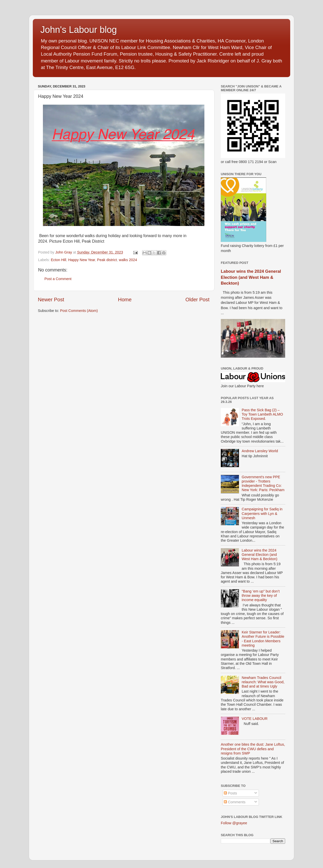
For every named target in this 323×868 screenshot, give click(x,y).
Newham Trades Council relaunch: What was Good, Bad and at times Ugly (263, 682)
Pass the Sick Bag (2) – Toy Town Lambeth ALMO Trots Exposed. (262, 414)
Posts (230, 793)
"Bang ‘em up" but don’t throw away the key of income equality (261, 596)
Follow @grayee (234, 823)
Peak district (107, 260)
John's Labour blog (79, 30)
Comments (235, 802)
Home (125, 300)
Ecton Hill (58, 260)
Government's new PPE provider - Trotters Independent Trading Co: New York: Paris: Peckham (263, 484)
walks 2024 (128, 260)
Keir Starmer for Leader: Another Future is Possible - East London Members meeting (263, 639)
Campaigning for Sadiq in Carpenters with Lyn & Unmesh (262, 513)
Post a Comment (58, 279)
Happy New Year (82, 260)
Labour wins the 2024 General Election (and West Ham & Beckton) (251, 277)
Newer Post (51, 300)
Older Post (197, 300)
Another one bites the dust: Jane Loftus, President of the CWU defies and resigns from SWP (253, 749)
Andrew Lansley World (260, 451)
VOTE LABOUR (255, 719)
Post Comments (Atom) (79, 311)
